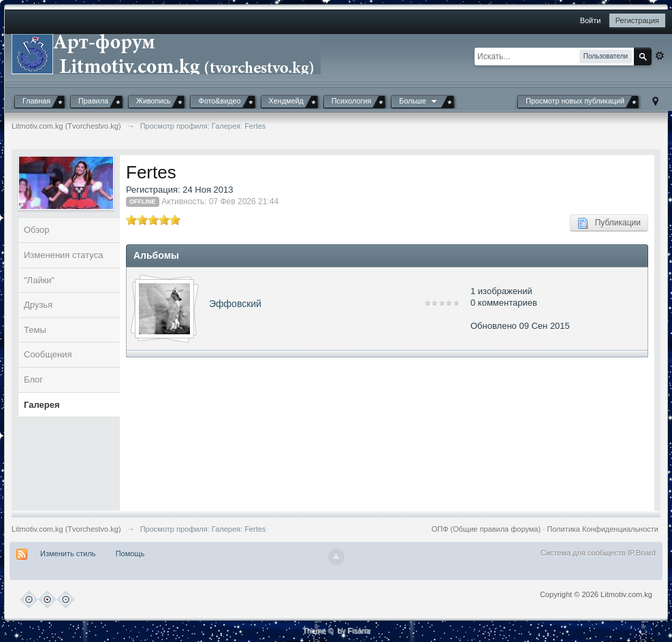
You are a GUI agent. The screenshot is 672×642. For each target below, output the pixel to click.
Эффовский (235, 304)
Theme (314, 630)
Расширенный (660, 56)
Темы (35, 330)
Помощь (130, 553)
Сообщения (48, 354)
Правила (93, 101)
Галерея (42, 405)
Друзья (38, 305)
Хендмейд (286, 101)
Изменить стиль (68, 553)
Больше (419, 101)
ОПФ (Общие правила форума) (486, 529)
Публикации (609, 223)
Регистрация (637, 20)
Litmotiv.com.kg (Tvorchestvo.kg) (66, 529)
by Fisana (353, 630)
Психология (351, 101)
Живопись (154, 101)
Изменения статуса (63, 255)
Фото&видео (219, 101)
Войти (591, 20)
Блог (33, 380)
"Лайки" (39, 280)
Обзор (37, 230)
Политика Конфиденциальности (603, 529)
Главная (36, 101)
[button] (501, 22)
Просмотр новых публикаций (575, 101)
